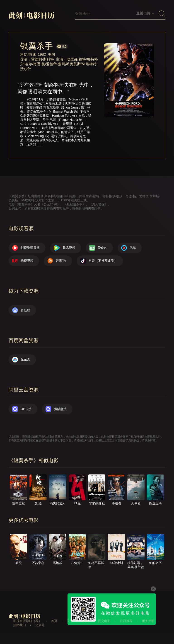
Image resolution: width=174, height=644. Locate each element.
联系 (85, 621)
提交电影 (104, 621)
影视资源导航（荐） (27, 621)
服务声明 (148, 621)
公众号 (40, 625)
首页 (54, 621)
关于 (70, 621)
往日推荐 (126, 621)
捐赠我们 (19, 625)
